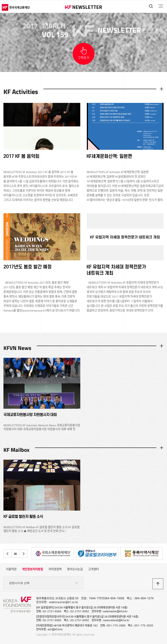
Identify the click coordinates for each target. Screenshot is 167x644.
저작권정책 (55, 569)
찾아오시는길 (75, 569)
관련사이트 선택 (44, 583)
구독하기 (84, 58)
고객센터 (93, 569)
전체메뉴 (161, 6)
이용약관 (11, 569)
